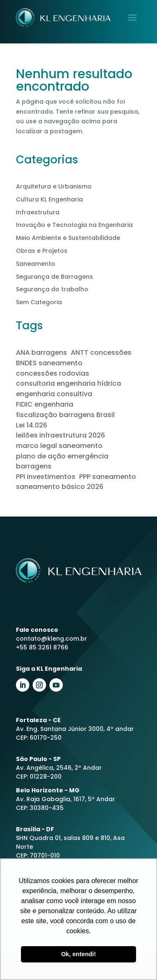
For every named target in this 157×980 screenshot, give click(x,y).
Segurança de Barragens (54, 277)
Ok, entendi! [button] (78, 954)
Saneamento (36, 264)
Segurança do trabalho (52, 289)
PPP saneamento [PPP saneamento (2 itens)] (108, 477)
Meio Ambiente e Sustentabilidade (68, 238)
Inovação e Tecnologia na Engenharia (74, 225)
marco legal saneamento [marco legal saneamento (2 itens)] (59, 446)
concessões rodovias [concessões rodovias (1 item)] (53, 373)
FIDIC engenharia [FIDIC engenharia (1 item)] (45, 404)
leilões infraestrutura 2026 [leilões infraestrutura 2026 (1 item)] (60, 435)
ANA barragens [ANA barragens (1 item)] (41, 353)
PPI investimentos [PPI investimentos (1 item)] (46, 477)
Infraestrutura (38, 212)
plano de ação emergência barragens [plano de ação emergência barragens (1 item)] (62, 461)
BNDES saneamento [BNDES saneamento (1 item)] (49, 363)
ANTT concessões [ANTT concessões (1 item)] (101, 353)
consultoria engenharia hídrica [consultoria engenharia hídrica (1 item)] (68, 383)
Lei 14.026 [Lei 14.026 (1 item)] (32, 425)
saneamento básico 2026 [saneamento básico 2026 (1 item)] (60, 487)
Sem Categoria (39, 302)
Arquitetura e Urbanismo (54, 186)
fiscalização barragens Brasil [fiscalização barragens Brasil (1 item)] (65, 415)
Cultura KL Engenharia (49, 199)
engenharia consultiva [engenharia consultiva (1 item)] (54, 394)
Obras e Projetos (42, 251)
